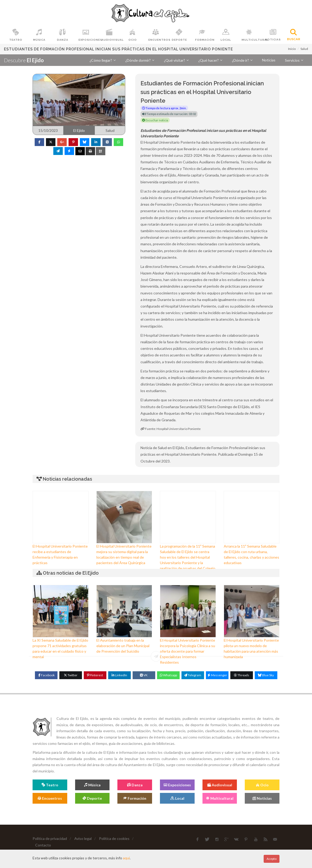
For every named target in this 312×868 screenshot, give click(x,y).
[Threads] (242, 675)
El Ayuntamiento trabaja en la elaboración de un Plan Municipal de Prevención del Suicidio (123, 646)
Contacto (43, 845)
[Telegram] (193, 675)
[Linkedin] (119, 675)
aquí (126, 858)
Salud (304, 49)
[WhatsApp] (168, 675)
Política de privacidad (50, 838)
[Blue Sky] (266, 675)
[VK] (144, 675)
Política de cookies (114, 838)
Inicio (292, 49)
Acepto (272, 859)
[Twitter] (71, 675)
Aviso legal (83, 838)
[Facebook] (46, 675)
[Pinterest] (95, 675)
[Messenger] (217, 675)
